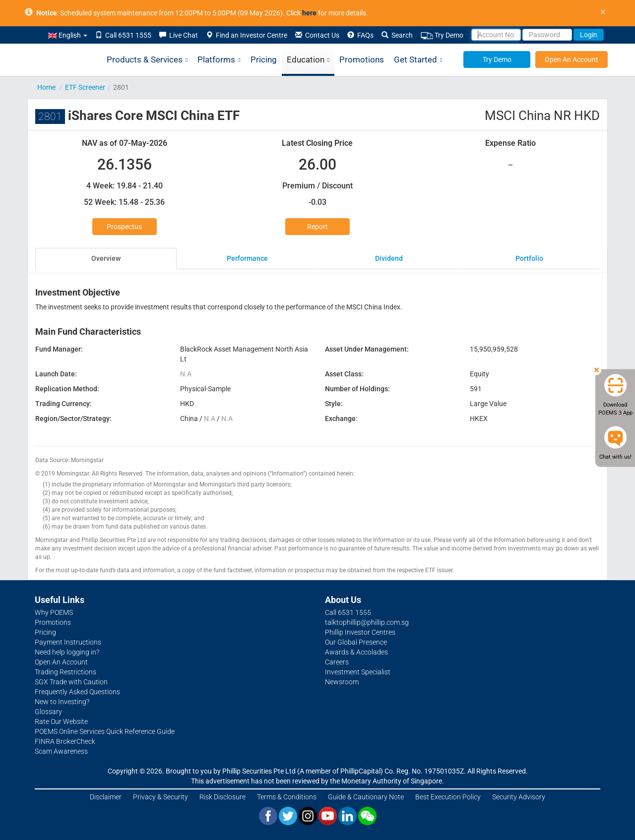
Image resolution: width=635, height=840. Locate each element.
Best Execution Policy (448, 797)
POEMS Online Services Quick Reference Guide (105, 731)
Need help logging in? (67, 652)
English (68, 35)
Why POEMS (54, 612)
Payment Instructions (68, 642)
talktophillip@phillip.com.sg (367, 622)
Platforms (219, 60)
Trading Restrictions (65, 672)
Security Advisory (519, 797)
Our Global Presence (356, 642)
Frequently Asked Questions (77, 692)
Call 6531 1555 (123, 35)
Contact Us (317, 35)
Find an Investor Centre (247, 35)
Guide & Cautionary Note (366, 797)
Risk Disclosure (222, 797)
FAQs (360, 35)
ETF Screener (85, 87)
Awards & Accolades (356, 652)
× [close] (603, 12)
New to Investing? (62, 702)
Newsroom (342, 682)
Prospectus (124, 227)
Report (317, 227)
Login (589, 35)
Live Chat (179, 35)
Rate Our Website (61, 721)
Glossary (48, 712)
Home (46, 87)
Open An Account (571, 60)
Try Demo (442, 35)
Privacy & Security (160, 797)
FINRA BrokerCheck (65, 741)
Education (308, 60)
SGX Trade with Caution (71, 682)
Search (397, 35)
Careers (337, 662)
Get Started (418, 60)
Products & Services (147, 60)
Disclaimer (106, 797)
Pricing (264, 60)
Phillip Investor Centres (360, 632)
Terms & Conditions (287, 797)
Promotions (362, 60)
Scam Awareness (61, 751)
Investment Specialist (358, 672)
